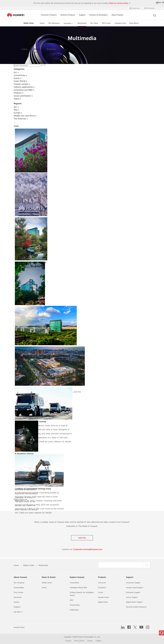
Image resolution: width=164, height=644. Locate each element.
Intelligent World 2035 (78, 588)
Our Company (19, 583)
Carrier (101, 592)
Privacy (90, 641)
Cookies (98, 641)
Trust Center (18, 592)
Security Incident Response (136, 607)
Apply (16, 126)
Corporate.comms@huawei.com (88, 549)
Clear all (160, 2)
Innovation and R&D (24, 90)
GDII (71, 600)
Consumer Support (133, 583)
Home (42, 23)
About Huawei (117, 15)
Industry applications (24, 87)
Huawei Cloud (103, 597)
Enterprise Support (133, 592)
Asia (16, 110)
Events (18, 78)
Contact (68, 641)
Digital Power (103, 602)
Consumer (102, 583)
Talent (17, 99)
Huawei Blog (75, 605)
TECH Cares (106, 23)
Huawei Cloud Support (135, 588)
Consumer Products (49, 15)
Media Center (29, 23)
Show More (134, 23)
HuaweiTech (74, 583)
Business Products (68, 15)
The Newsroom (54, 23)
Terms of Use (79, 641)
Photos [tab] (37, 49)
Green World (20, 81)
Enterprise (102, 588)
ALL (16, 72)
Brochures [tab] (51, 49)
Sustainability (19, 588)
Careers (17, 602)
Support (82, 15)
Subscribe (82, 538)
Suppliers (17, 607)
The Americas (21, 119)
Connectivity (20, 75)
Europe (18, 113)
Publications (74, 610)
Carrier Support (132, 597)
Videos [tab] (25, 49)
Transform (67, 23)
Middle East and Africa (25, 116)
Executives (18, 597)
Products (19, 93)
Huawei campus (22, 84)
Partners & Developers (98, 15)
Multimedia (82, 23)
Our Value (94, 23)
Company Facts (120, 23)
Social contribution (23, 96)
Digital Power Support (134, 602)
